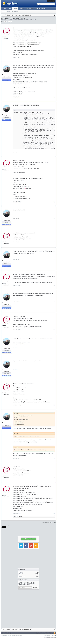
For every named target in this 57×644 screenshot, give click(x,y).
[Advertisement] (28, 599)
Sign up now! (28, 539)
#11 (54, 347)
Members (22, 9)
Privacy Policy (53, 635)
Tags (10, 9)
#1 (54, 57)
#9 (54, 302)
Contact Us (38, 633)
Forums (15, 9)
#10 (54, 330)
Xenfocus (9, 633)
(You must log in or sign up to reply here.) (48, 522)
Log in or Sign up (51, 1)
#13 (54, 405)
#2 (54, 97)
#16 (54, 514)
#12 (54, 369)
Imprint (46, 633)
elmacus (4, 37)
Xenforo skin (4, 633)
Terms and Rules (47, 635)
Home (49, 633)
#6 (54, 242)
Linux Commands (30, 9)
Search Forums (7, 12)
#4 (54, 202)
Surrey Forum (54, 637)
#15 (54, 478)
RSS (55, 633)
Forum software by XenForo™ (11, 635)
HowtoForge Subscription (41, 9)
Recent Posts (15, 12)
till (3, 75)
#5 (54, 218)
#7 (54, 260)
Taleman (15, 517)
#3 (54, 152)
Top (52, 633)
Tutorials (4, 9)
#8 (54, 285)
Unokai (37, 576)
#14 (54, 459)
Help (42, 633)
